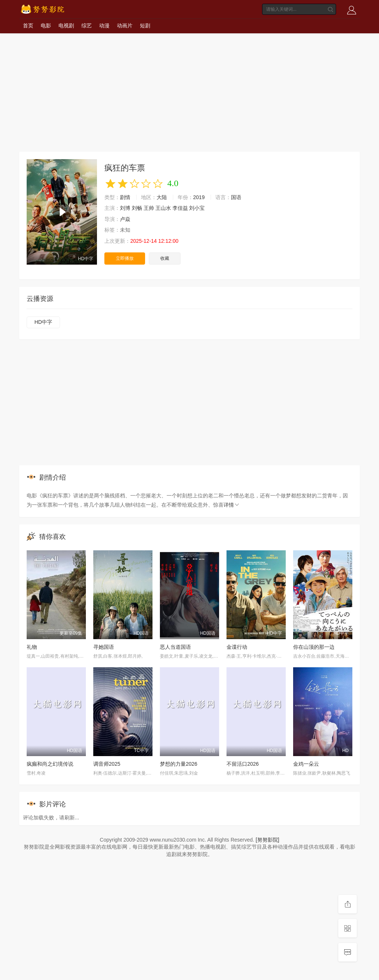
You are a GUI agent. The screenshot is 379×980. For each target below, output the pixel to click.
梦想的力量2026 (179, 764)
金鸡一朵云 (306, 764)
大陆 (162, 197)
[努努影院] (268, 840)
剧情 (125, 197)
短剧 (145, 26)
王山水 (163, 208)
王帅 (149, 208)
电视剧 (66, 26)
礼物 (32, 647)
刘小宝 (197, 208)
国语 (236, 197)
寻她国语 (104, 647)
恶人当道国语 (175, 647)
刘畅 (137, 208)
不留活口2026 (243, 764)
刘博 (125, 208)
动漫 (104, 26)
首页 (28, 26)
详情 (232, 505)
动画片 (125, 26)
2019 (199, 197)
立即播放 (125, 258)
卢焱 (125, 219)
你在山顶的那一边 (314, 647)
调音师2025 (107, 764)
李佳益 (180, 208)
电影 (46, 26)
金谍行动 (237, 647)
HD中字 (43, 322)
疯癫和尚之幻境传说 (50, 764)
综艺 (87, 26)
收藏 (165, 258)
